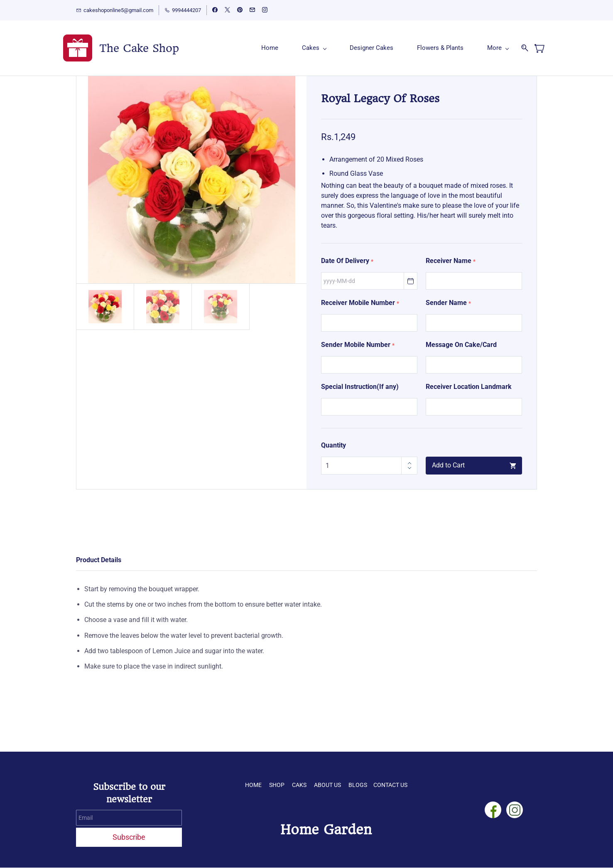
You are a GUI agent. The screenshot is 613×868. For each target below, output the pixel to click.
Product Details (99, 560)
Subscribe (129, 837)
